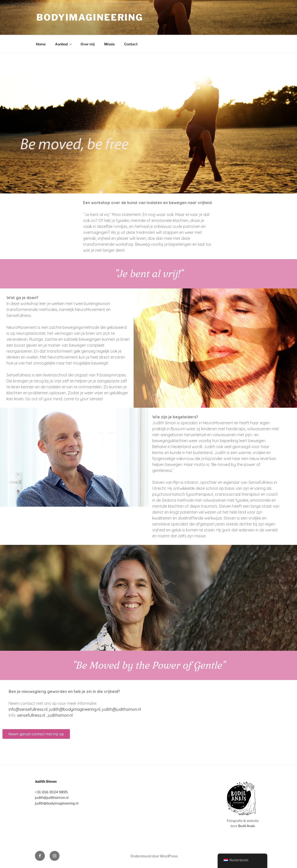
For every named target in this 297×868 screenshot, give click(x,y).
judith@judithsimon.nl (121, 709)
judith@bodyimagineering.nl (75, 709)
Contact (131, 44)
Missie (109, 44)
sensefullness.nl (31, 715)
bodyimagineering (90, 17)
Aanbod (64, 44)
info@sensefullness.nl (28, 709)
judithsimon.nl (60, 715)
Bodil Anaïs (247, 826)
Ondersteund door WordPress (154, 856)
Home (41, 44)
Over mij (88, 44)
